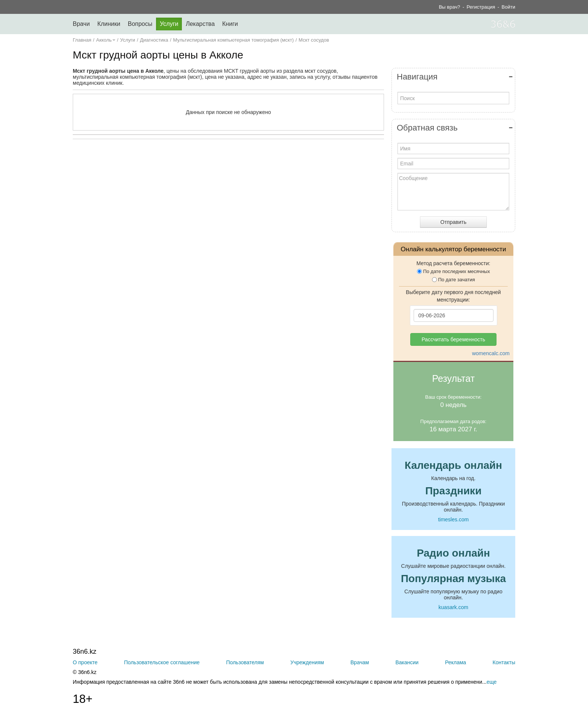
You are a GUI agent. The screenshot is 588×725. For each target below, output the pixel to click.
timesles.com (453, 519)
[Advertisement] (228, 218)
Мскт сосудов (314, 40)
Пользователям (245, 662)
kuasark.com (453, 607)
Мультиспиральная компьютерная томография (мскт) (233, 40)
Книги (230, 24)
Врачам (360, 662)
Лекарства (200, 24)
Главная (82, 40)
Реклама (456, 662)
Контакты (504, 662)
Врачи (81, 24)
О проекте (85, 662)
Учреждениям (307, 662)
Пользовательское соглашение (162, 662)
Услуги (169, 24)
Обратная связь (427, 128)
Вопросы (140, 24)
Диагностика (154, 40)
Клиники (109, 24)
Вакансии (407, 662)
